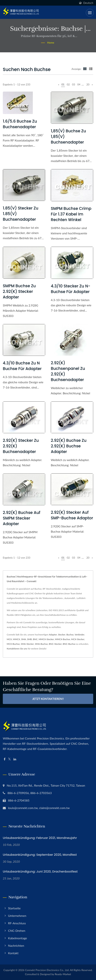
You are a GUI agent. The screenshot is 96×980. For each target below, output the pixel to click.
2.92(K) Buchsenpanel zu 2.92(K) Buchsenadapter (68, 371)
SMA (24, 639)
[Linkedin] (15, 759)
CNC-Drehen (17, 931)
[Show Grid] (85, 69)
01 (63, 84)
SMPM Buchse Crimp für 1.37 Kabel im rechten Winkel (71, 214)
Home (51, 43)
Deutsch (88, 3)
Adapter (53, 635)
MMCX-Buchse (63, 639)
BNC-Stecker (55, 644)
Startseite (14, 908)
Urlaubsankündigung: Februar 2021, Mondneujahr (40, 838)
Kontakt (13, 953)
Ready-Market (63, 974)
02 (68, 84)
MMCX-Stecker (46, 639)
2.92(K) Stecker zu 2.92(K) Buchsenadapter (21, 446)
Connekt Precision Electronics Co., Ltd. (47, 970)
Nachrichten (16, 946)
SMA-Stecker (27, 644)
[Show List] (91, 69)
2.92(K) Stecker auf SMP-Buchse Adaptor (72, 515)
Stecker (62, 635)
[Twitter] (9, 759)
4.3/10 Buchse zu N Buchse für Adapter (22, 366)
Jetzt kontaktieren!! (48, 699)
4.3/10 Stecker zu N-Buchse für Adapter (71, 289)
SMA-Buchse (41, 644)
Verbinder (79, 635)
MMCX (16, 639)
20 (88, 84)
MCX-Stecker (78, 639)
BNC (35, 639)
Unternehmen (17, 916)
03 (73, 84)
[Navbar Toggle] (90, 13)
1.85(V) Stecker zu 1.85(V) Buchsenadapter (21, 214)
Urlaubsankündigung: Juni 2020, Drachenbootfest (40, 872)
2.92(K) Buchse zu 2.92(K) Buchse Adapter (69, 446)
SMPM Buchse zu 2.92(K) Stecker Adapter (19, 291)
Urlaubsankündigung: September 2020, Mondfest (40, 855)
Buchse (70, 635)
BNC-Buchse (69, 644)
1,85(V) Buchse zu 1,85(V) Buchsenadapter (68, 137)
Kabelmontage (18, 938)
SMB (29, 639)
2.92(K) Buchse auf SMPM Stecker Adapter (22, 518)
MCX (9, 639)
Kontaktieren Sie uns (17, 649)
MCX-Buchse (13, 644)
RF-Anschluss (17, 923)
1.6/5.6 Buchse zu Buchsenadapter (20, 124)
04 (79, 84)
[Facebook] (5, 759)
